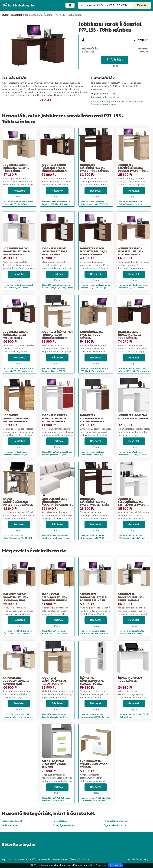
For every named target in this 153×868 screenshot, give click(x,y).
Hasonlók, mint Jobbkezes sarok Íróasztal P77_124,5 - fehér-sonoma (19, 288)
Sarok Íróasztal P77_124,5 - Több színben (91, 335)
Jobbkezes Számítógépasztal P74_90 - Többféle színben (92, 420)
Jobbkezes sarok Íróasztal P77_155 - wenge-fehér (16, 335)
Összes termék (60, 859)
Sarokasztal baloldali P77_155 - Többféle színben (54, 597)
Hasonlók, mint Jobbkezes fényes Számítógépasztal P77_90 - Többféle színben (57, 455)
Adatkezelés (44, 859)
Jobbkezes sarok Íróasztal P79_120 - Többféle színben (54, 168)
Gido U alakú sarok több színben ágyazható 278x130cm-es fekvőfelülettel (57, 503)
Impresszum (21, 859)
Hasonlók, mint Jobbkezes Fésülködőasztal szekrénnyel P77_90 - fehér (132, 538)
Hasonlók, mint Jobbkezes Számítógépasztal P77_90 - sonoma (54, 717)
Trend (73, 859)
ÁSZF (33, 859)
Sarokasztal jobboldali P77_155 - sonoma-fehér (17, 681)
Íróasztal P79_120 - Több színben (131, 679)
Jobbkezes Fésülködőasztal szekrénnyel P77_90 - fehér (132, 503)
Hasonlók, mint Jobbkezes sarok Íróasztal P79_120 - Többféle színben (57, 204)
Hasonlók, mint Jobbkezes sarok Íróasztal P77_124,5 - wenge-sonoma (95, 288)
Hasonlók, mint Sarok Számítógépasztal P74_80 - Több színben (19, 538)
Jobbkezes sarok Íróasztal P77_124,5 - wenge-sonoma (93, 251)
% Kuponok (84, 859)
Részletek (19, 191)
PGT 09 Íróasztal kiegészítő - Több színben (54, 764)
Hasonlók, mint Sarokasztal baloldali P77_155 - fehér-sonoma (131, 634)
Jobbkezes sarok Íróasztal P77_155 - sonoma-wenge (130, 251)
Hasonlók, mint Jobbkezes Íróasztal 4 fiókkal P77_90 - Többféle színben (54, 371)
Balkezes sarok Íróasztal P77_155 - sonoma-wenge (16, 597)
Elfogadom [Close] (116, 865)
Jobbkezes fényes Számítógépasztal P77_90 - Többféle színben (54, 420)
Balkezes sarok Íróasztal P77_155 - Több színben (130, 335)
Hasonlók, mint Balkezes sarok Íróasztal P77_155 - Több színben (134, 370)
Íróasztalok (114, 97)
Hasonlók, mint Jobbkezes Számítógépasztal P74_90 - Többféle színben (93, 455)
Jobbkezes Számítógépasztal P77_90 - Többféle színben (16, 420)
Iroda (104, 97)
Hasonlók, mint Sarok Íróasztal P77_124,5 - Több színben (94, 370)
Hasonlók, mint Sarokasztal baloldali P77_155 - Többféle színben (55, 634)
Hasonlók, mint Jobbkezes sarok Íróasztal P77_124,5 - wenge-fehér (57, 286)
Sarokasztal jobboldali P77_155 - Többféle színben (94, 597)
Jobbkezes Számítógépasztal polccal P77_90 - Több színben (133, 169)
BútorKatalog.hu (19, 5)
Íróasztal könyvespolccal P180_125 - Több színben (92, 682)
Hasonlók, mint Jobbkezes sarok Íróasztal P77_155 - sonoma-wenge (133, 288)
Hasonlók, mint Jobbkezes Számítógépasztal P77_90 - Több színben (95, 204)
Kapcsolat (7, 859)
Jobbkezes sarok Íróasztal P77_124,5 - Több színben (17, 168)
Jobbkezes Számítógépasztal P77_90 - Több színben (95, 168)
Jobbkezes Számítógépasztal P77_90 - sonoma (54, 681)
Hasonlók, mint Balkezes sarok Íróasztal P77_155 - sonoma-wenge (18, 634)
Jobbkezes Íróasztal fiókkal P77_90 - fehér (133, 417)
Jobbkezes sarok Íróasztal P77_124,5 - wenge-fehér (55, 251)
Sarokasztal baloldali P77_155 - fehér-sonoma (131, 597)
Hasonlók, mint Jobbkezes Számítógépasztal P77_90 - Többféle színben (16, 455)
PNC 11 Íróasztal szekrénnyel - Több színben (94, 764)
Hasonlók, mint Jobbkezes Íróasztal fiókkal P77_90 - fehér (132, 453)
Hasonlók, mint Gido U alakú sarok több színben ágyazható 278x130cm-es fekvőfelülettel (56, 538)
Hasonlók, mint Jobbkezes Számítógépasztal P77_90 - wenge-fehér (93, 538)
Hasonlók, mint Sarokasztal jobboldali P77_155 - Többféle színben (94, 634)
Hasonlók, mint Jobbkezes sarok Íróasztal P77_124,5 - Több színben (19, 204)
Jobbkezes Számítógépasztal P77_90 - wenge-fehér (94, 502)
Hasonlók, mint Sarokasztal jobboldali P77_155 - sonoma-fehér (18, 717)
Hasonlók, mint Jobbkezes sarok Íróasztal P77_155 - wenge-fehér (19, 370)
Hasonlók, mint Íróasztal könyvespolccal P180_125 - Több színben (95, 717)
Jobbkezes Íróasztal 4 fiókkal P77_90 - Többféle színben (57, 335)
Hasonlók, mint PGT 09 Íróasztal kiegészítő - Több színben (57, 799)
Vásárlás (115, 60)
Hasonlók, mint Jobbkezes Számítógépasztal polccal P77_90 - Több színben (131, 204)
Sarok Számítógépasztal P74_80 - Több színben (18, 502)
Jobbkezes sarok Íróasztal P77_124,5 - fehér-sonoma (17, 251)
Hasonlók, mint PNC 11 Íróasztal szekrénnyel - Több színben (95, 799)
